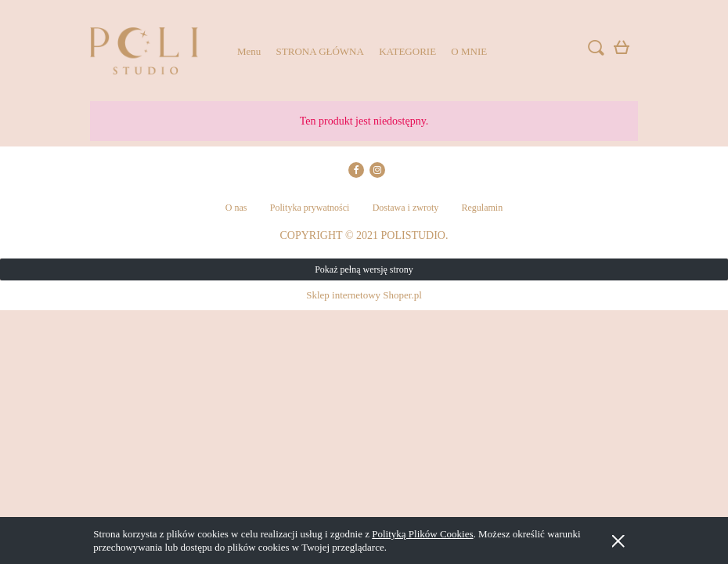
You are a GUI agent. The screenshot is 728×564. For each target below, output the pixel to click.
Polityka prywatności (310, 208)
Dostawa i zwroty (406, 208)
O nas (236, 208)
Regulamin (483, 208)
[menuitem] (249, 51)
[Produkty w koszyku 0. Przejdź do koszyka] (624, 51)
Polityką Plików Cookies (422, 534)
